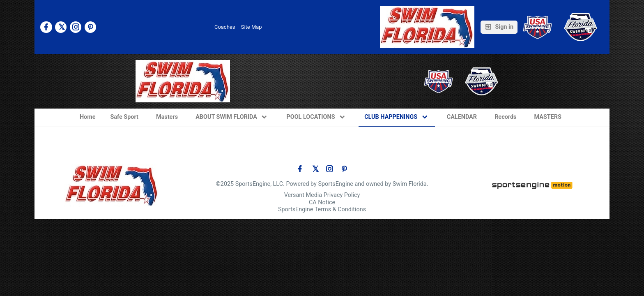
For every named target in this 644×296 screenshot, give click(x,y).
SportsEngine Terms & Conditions (322, 209)
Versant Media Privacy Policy (322, 195)
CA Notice (322, 202)
